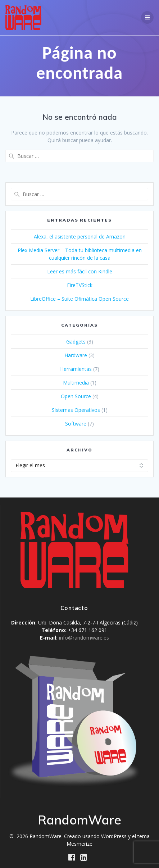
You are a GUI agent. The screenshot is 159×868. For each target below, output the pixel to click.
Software (76, 424)
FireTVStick (80, 285)
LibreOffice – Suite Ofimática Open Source (79, 299)
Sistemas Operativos (76, 410)
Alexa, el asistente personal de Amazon (80, 237)
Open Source (76, 396)
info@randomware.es (84, 638)
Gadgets (76, 342)
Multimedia (76, 383)
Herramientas (76, 369)
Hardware (76, 355)
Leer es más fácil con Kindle (80, 271)
